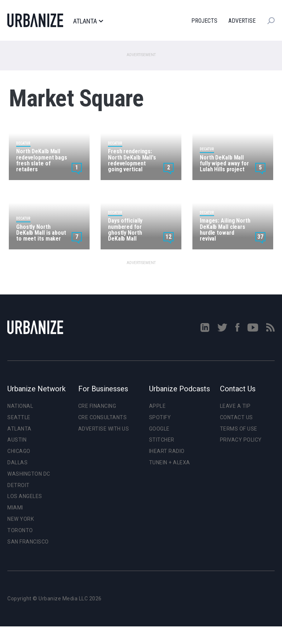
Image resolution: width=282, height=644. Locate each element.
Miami (15, 508)
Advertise (242, 21)
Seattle (19, 417)
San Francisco (28, 542)
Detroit (19, 485)
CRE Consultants (103, 417)
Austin (17, 440)
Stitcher (162, 440)
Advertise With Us (104, 429)
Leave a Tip (235, 406)
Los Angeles (25, 496)
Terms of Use (239, 429)
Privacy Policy (241, 440)
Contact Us (236, 417)
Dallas (17, 462)
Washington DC (29, 474)
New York (21, 519)
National (20, 406)
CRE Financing (97, 406)
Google (159, 429)
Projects (204, 21)
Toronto (20, 530)
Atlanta (88, 21)
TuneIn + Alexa (170, 462)
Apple (158, 406)
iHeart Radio (167, 451)
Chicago (19, 451)
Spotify (160, 417)
